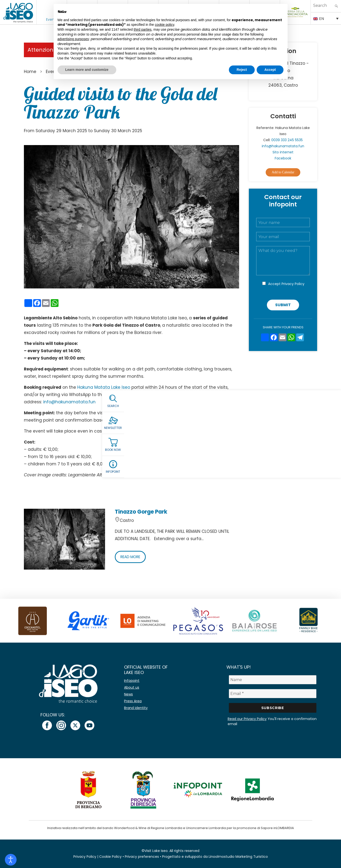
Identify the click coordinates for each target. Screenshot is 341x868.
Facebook (283, 158)
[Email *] (273, 694)
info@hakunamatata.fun (69, 402)
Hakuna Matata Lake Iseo (104, 387)
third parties (142, 29)
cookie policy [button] (164, 25)
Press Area (133, 701)
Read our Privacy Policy (247, 719)
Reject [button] (242, 70)
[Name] (273, 680)
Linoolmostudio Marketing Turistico (238, 857)
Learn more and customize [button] (87, 70)
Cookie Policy (110, 857)
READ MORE (132, 557)
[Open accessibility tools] (11, 860)
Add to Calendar (283, 172)
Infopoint (132, 681)
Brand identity (136, 708)
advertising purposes (73, 39)
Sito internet (283, 152)
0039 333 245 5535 (287, 140)
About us (132, 687)
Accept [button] (270, 70)
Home (30, 72)
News (128, 694)
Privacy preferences (142, 857)
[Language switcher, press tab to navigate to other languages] (326, 18)
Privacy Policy (293, 284)
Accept (286, 284)
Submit (283, 305)
